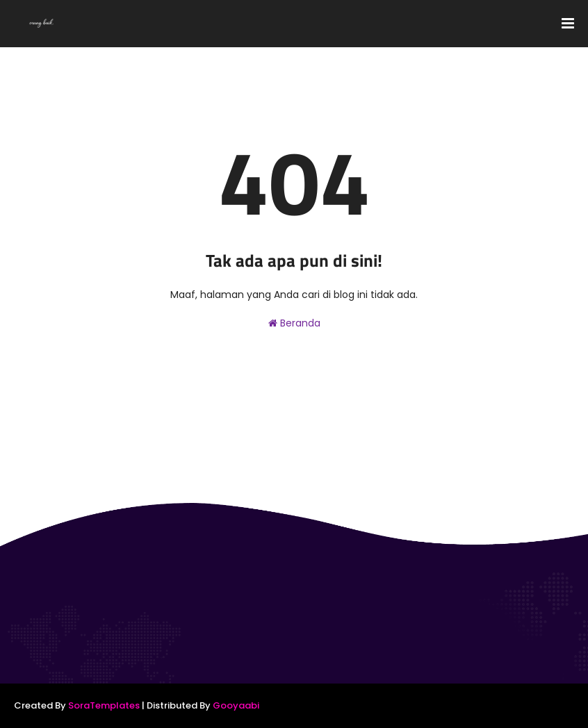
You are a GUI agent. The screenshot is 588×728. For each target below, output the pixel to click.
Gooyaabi (236, 705)
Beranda (294, 323)
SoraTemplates (104, 705)
